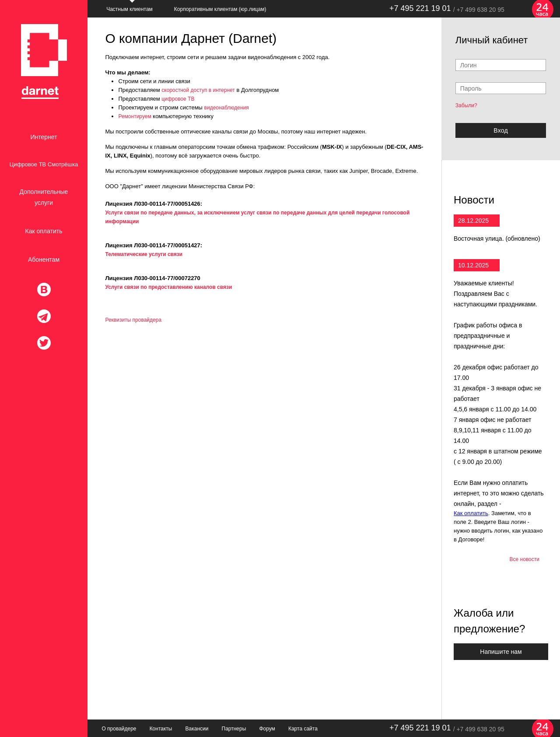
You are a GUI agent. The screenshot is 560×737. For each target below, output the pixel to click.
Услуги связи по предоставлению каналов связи (168, 287)
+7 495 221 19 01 (420, 8)
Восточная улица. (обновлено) (497, 239)
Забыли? (466, 105)
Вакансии (197, 729)
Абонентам (44, 260)
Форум (267, 729)
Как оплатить (44, 231)
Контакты (161, 729)
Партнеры (234, 729)
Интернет (44, 137)
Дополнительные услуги (44, 197)
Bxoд (500, 130)
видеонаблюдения (227, 108)
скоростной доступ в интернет (198, 90)
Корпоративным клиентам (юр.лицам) (220, 9)
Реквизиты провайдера (133, 320)
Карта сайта (303, 729)
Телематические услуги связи (144, 254)
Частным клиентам (129, 9)
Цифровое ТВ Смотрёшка (44, 164)
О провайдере (119, 729)
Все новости (525, 559)
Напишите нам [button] (501, 652)
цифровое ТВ (178, 99)
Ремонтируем (135, 116)
